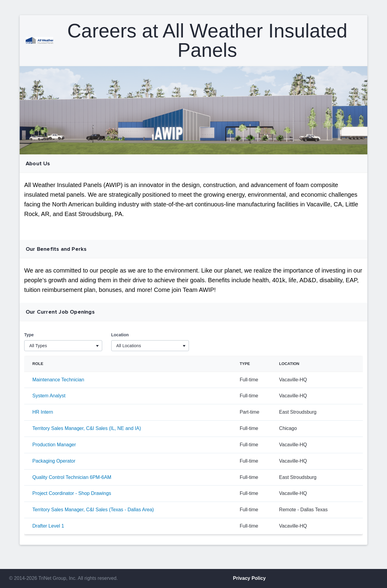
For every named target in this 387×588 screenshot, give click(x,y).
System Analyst (49, 396)
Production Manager (54, 445)
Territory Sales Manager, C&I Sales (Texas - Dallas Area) (93, 510)
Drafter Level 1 (48, 526)
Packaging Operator (54, 461)
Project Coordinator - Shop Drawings (72, 493)
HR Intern (43, 412)
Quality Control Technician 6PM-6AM (72, 477)
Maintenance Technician (58, 380)
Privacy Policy (250, 578)
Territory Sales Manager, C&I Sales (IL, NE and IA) (87, 428)
